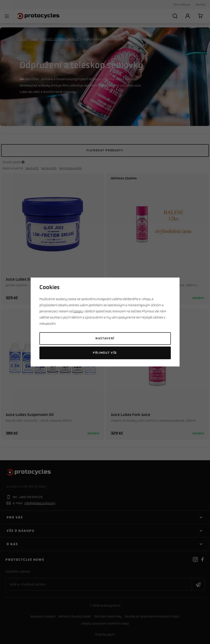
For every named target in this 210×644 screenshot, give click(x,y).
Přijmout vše (105, 353)
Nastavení (105, 338)
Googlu (78, 311)
